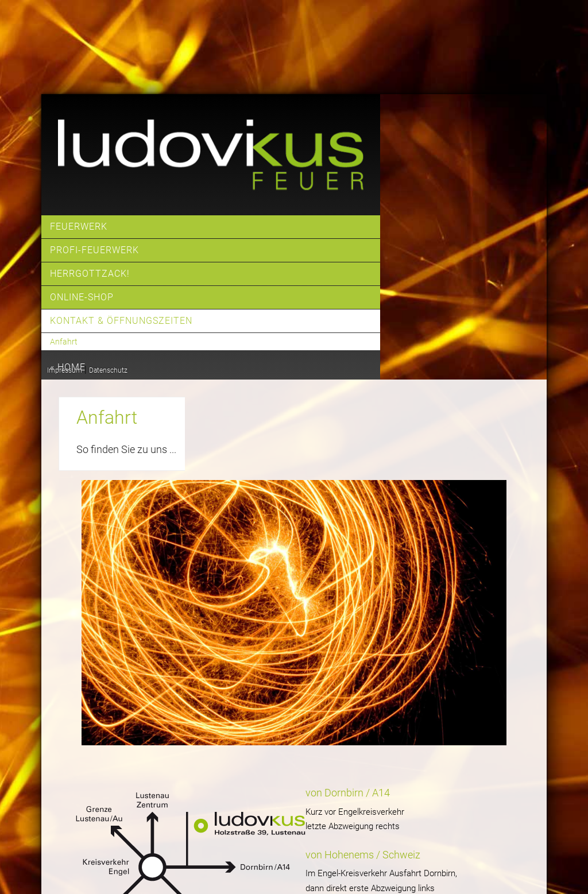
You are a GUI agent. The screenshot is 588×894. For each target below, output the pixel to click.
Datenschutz (108, 370)
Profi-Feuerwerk (94, 250)
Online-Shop (82, 297)
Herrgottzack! (90, 274)
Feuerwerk (79, 227)
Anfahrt (64, 342)
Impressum (65, 370)
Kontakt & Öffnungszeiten (121, 321)
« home (68, 367)
